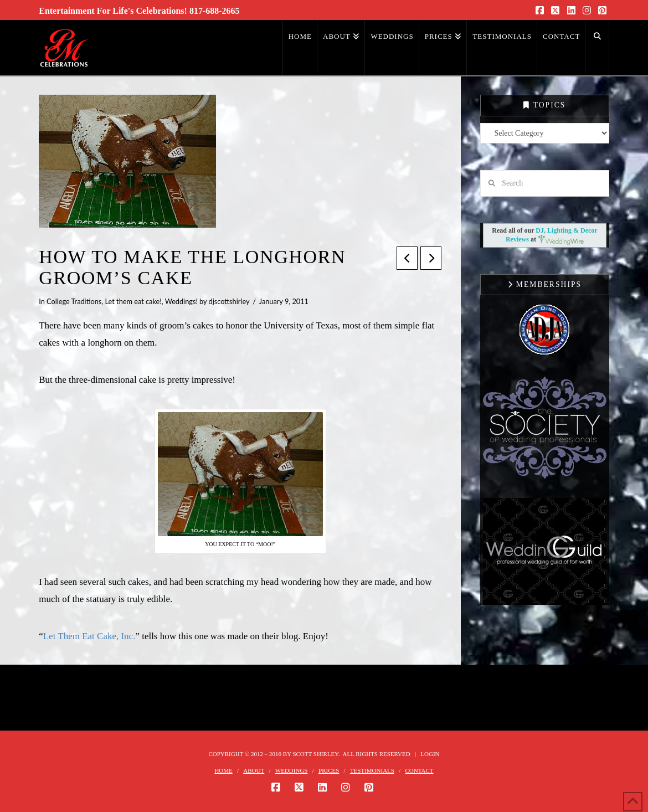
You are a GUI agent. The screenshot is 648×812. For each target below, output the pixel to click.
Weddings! (181, 301)
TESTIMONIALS (372, 770)
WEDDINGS (292, 770)
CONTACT (420, 770)
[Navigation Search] (597, 48)
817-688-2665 (215, 11)
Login (430, 754)
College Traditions (74, 301)
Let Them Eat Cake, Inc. (89, 636)
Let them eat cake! (133, 301)
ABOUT (254, 770)
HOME (223, 770)
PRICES (329, 770)
